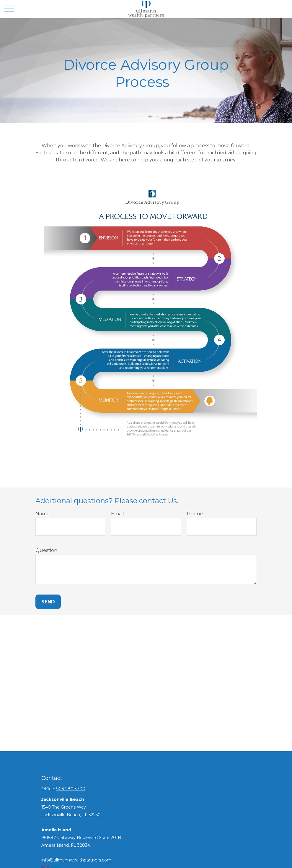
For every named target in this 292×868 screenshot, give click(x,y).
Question (46, 550)
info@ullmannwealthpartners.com (76, 860)
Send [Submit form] (48, 602)
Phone (195, 514)
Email (118, 514)
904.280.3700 (71, 789)
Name (43, 514)
